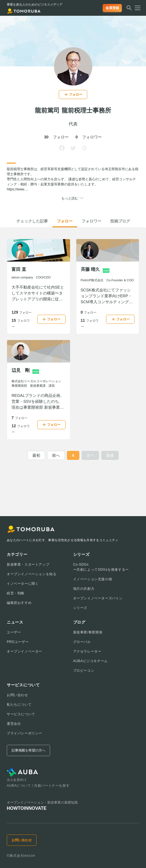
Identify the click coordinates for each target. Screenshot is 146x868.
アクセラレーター (87, 651)
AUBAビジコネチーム (90, 661)
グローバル (82, 642)
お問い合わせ (17, 695)
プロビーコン (84, 671)
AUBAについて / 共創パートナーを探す (38, 786)
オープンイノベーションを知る (32, 574)
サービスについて (21, 714)
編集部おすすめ (19, 603)
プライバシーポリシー (24, 733)
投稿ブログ (120, 221)
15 (21, 323)
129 (22, 312)
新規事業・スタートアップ (28, 565)
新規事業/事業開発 (88, 632)
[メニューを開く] (136, 8)
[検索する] (129, 10)
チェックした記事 (32, 221)
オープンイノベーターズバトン (98, 598)
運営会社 (14, 724)
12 (21, 429)
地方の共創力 (84, 589)
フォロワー (91, 221)
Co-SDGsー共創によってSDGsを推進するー (101, 567)
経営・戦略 (16, 593)
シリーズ (80, 608)
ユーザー (14, 632)
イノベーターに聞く (23, 584)
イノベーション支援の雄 (93, 579)
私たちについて (19, 705)
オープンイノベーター (24, 651)
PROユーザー (18, 642)
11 (90, 323)
